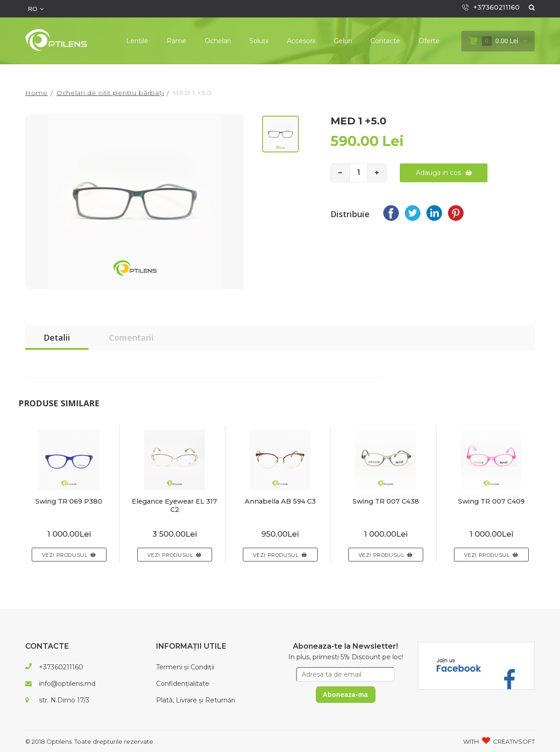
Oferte (429, 41)
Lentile (137, 41)
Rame (176, 41)
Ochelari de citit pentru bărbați (110, 93)
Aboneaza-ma (345, 695)
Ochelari (218, 41)
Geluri (343, 41)
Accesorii (301, 41)
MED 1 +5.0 (192, 93)
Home (36, 93)
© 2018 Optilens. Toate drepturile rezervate (89, 741)
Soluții (259, 41)
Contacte (385, 41)
